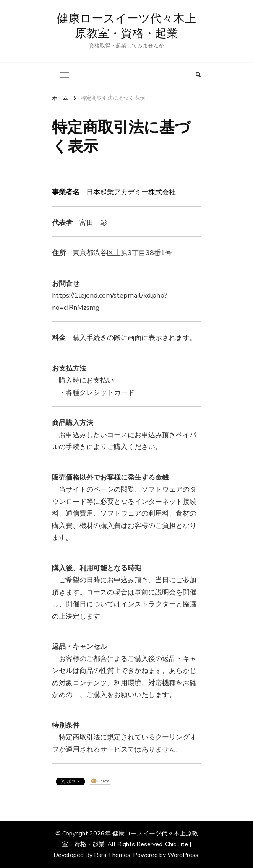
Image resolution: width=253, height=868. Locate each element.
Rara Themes (112, 855)
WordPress (183, 855)
